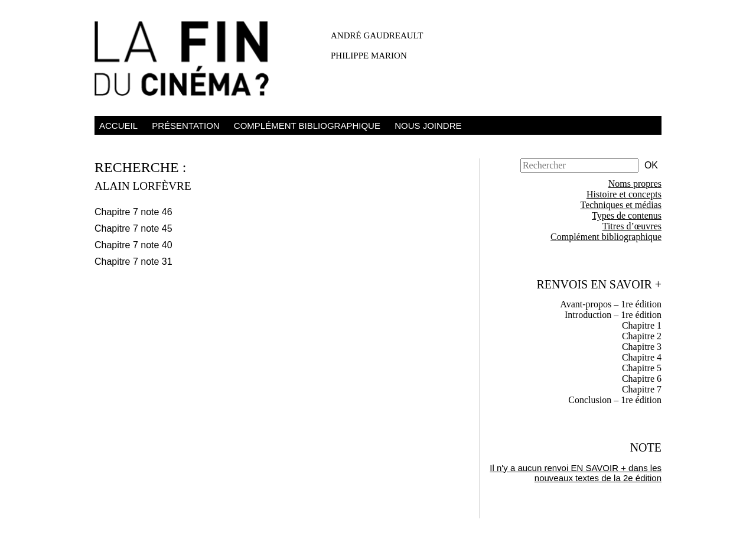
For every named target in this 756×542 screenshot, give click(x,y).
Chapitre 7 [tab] (642, 389)
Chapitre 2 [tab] (642, 336)
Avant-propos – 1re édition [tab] (611, 304)
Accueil (118, 126)
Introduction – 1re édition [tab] (613, 315)
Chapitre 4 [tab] (642, 357)
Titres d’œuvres (632, 226)
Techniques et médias (621, 205)
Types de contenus (627, 215)
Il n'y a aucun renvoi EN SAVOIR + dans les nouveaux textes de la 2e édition (576, 473)
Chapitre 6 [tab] (642, 379)
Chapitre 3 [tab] (642, 347)
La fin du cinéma (189, 61)
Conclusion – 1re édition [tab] (615, 400)
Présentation (185, 126)
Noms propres (635, 184)
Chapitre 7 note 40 (133, 245)
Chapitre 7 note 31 (133, 262)
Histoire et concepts (624, 194)
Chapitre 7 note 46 (133, 212)
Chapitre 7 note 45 (133, 228)
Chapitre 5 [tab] (642, 368)
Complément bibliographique (307, 126)
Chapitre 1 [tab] (642, 325)
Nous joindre (428, 126)
